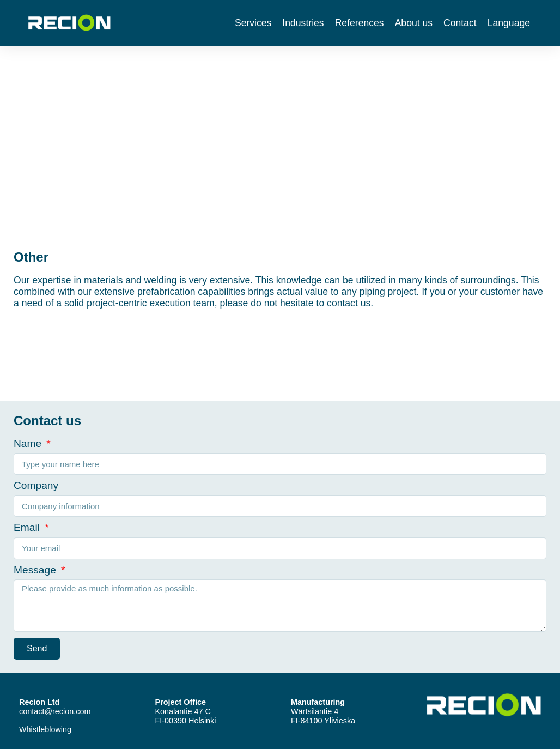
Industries (303, 23)
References (360, 23)
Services (253, 23)
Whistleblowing (45, 729)
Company (36, 485)
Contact (460, 23)
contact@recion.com (55, 711)
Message (36, 570)
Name (29, 443)
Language (509, 23)
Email (28, 527)
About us (414, 23)
